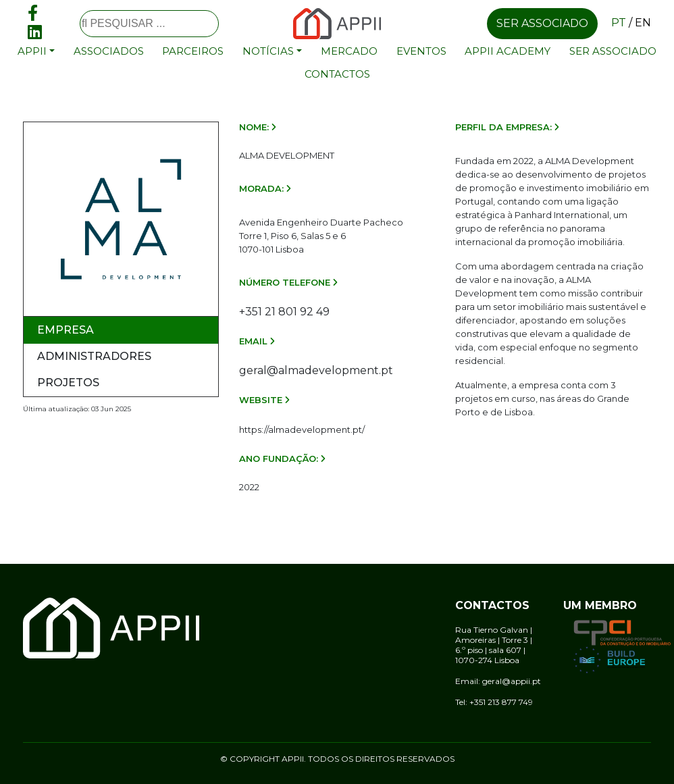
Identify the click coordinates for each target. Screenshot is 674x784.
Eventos (421, 51)
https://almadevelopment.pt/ (302, 429)
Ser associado (542, 23)
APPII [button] (32, 51)
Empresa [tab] (66, 330)
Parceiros (193, 51)
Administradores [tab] (94, 356)
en (643, 23)
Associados (109, 51)
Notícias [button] (268, 51)
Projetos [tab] (68, 383)
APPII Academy (508, 51)
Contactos (337, 74)
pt (619, 23)
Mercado (349, 51)
